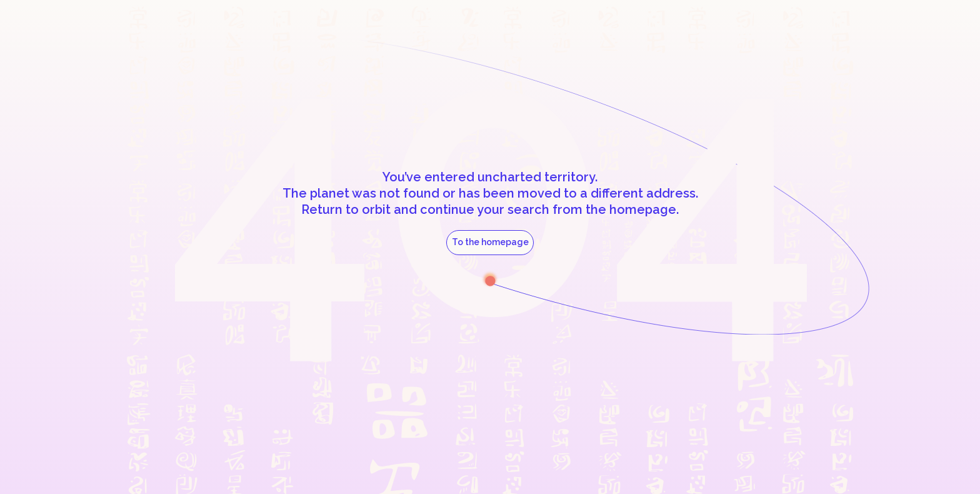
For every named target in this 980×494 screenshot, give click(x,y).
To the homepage (490, 242)
